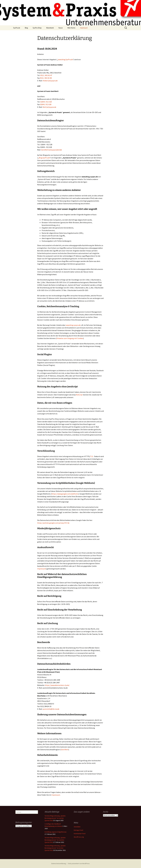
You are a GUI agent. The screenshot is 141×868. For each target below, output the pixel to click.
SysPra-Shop (37, 28)
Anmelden (77, 827)
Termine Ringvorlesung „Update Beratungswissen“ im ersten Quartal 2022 (55, 848)
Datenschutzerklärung (59, 863)
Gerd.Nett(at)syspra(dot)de (51, 150)
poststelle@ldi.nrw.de (51, 709)
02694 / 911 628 (46, 104)
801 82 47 (49, 75)
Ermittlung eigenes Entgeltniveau (56, 832)
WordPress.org (79, 837)
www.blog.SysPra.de (65, 59)
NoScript (79, 395)
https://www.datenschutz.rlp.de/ (57, 685)
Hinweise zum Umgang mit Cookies (70, 338)
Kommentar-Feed (80, 834)
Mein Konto (71, 28)
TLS (92, 456)
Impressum (84, 28)
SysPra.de (17, 28)
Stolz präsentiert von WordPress (79, 863)
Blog (26, 28)
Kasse (61, 28)
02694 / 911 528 (46, 102)
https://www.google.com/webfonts (65, 494)
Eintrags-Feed (78, 830)
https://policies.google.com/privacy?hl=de (53, 523)
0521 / (43, 75)
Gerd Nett (65, 750)
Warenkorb (50, 28)
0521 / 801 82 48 (46, 78)
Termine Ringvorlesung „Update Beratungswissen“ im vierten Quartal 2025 (55, 818)
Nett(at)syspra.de (49, 107)
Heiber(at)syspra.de (50, 81)
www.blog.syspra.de (73, 325)
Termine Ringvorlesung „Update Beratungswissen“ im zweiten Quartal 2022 (55, 840)
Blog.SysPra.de (44, 158)
